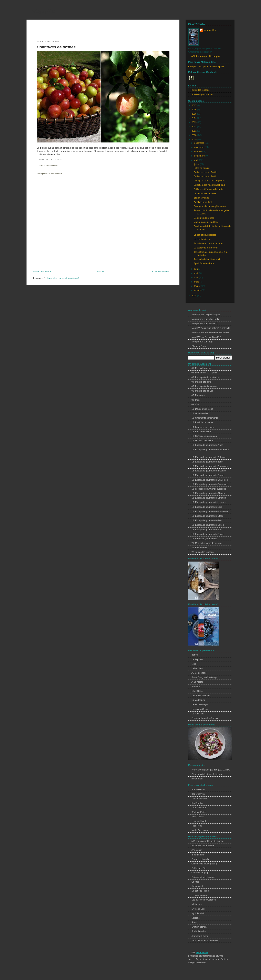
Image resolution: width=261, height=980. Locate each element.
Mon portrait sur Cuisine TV (205, 323)
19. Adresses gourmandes (204, 539)
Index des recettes (200, 90)
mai (196, 273)
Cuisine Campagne (201, 873)
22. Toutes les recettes (202, 552)
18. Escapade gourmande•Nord (207, 507)
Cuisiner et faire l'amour (203, 877)
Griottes (195, 882)
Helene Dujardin (199, 799)
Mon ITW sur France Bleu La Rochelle (210, 332)
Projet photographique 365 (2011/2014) (211, 770)
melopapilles (43, 11)
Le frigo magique (200, 895)
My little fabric (198, 913)
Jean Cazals (198, 817)
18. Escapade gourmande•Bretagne (209, 471)
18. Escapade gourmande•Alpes (207, 445)
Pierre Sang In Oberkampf (204, 677)
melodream (197, 779)
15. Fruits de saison (54, 160)
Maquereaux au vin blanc (206, 222)
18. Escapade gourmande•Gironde (208, 493)
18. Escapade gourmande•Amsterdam (210, 449)
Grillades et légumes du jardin (208, 189)
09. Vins (195, 404)
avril (197, 277)
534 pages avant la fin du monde (207, 841)
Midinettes (196, 904)
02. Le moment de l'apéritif (204, 373)
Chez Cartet (197, 691)
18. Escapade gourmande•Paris (207, 520)
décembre (200, 143)
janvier (198, 290)
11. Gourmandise (200, 413)
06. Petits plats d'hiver (202, 391)
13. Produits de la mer (202, 422)
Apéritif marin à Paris (204, 263)
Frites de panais (202, 168)
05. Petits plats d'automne (204, 386)
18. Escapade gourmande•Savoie (208, 525)
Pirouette (196, 686)
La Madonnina (199, 700)
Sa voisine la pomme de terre (208, 243)
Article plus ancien (160, 271)
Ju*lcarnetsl (197, 886)
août (197, 160)
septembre (200, 156)
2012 (194, 127)
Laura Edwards (199, 808)
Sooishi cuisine (199, 931)
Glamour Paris (199, 346)
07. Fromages (198, 395)
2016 (194, 109)
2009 (194, 139)
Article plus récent (42, 271)
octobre (198, 151)
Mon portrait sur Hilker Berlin (205, 319)
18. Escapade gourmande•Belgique (209, 457)
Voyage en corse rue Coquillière (209, 181)
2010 (194, 135)
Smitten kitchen (199, 927)
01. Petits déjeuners (201, 368)
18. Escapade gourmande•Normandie (210, 511)
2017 (194, 105)
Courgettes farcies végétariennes (210, 206)
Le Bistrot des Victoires (205, 193)
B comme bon (198, 855)
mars (197, 282)
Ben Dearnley (198, 794)
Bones (195, 655)
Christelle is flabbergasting (204, 864)
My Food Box (198, 909)
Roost (194, 922)
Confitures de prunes (56, 47)
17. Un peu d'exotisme (202, 440)
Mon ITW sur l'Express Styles (206, 315)
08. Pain (196, 400)
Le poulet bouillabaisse (205, 235)
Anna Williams (199, 789)
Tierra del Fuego (200, 704)
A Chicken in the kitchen (203, 845)
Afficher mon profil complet (206, 56)
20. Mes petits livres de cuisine (206, 543)
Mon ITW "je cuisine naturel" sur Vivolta (211, 328)
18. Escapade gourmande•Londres (208, 502)
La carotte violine (202, 239)
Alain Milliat (197, 682)
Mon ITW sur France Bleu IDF (206, 337)
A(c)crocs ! (197, 850)
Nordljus (196, 918)
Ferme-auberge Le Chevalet (205, 718)
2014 (194, 118)
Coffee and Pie (199, 868)
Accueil (101, 271)
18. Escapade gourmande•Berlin (207, 462)
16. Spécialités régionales (204, 436)
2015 (194, 114)
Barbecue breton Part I (205, 176)
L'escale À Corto (200, 709)
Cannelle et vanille (201, 859)
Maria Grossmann (200, 830)
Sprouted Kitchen (200, 936)
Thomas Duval (199, 821)
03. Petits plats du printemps (205, 377)
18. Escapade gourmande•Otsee (207, 516)
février (198, 286)
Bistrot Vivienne (201, 198)
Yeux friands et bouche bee (205, 940)
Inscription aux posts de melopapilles (206, 66)
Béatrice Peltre (199, 812)
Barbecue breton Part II (205, 172)
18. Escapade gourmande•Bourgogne (210, 466)
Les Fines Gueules (201, 695)
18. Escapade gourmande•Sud (206, 530)
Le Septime (197, 659)
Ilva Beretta (197, 803)
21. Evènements (199, 547)
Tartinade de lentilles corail (207, 259)
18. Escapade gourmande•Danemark (210, 484)
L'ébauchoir (197, 668)
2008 (194, 296)
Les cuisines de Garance (204, 900)
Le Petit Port (198, 714)
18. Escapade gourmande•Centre (208, 475)
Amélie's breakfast (203, 202)
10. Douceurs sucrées (202, 409)
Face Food (197, 826)
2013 (194, 122)
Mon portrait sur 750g (202, 342)
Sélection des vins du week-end (209, 185)
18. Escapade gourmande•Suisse (208, 534)
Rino (194, 664)
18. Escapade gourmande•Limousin (209, 498)
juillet (197, 164)
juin (196, 269)
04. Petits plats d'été (201, 382)
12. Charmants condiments (205, 418)
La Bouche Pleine (200, 891)
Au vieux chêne (199, 673)
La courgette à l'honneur (206, 248)
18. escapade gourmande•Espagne (209, 489)
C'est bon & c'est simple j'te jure (207, 774)
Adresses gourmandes (202, 94)
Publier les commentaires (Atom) (63, 278)
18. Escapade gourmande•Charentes (210, 480)
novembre (200, 147)
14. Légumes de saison (203, 427)
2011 (194, 131)
